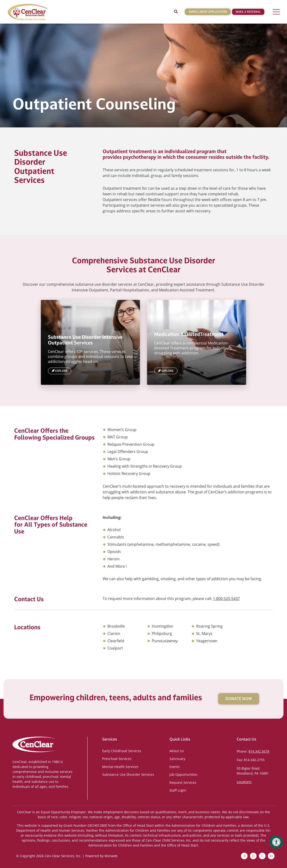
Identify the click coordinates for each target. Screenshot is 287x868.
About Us (177, 751)
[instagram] (253, 856)
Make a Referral (248, 12)
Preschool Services (117, 759)
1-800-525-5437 (226, 599)
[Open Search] (176, 12)
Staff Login (178, 790)
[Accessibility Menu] (276, 842)
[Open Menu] (276, 12)
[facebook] (244, 856)
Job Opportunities (184, 774)
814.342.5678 (259, 751)
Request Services (183, 782)
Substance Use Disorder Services (128, 774)
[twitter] (262, 856)
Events (175, 767)
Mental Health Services (120, 767)
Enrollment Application (208, 12)
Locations (244, 782)
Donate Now (239, 699)
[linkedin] (271, 856)
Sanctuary (177, 759)
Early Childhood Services (122, 751)
